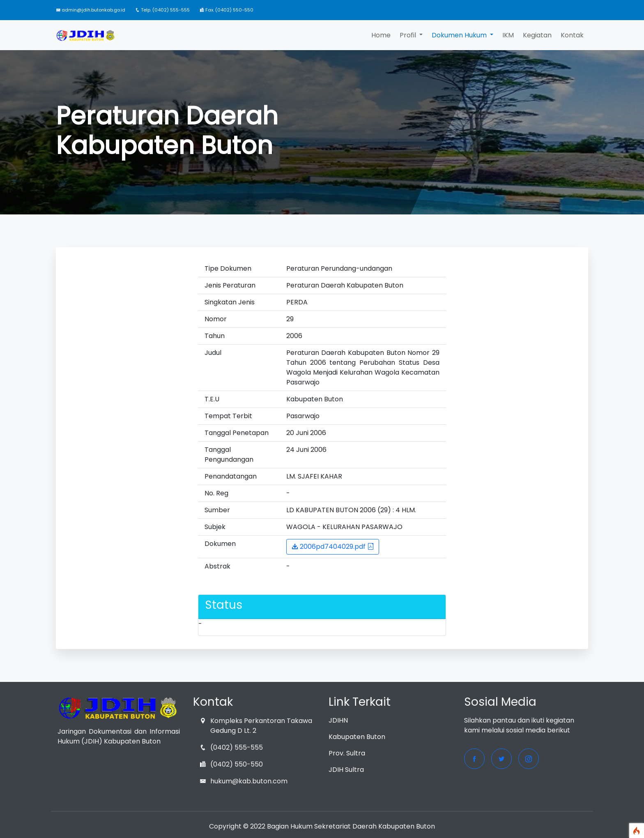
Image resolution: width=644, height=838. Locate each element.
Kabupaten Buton (357, 737)
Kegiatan (537, 35)
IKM (508, 35)
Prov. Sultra (347, 753)
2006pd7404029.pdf (333, 547)
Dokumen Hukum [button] (460, 35)
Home (381, 35)
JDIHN (338, 720)
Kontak (572, 35)
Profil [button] (409, 35)
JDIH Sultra (346, 770)
